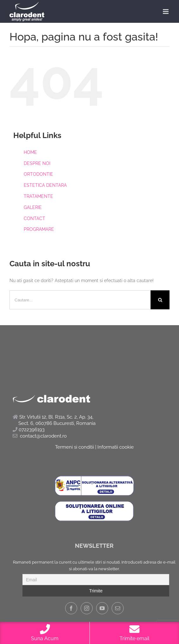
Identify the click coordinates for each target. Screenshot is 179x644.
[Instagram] (87, 608)
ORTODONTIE (38, 174)
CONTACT (34, 218)
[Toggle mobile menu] (166, 12)
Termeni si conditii (74, 447)
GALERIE (33, 207)
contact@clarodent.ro (43, 436)
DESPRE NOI (37, 163)
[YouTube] (102, 608)
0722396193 (29, 430)
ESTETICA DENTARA (45, 185)
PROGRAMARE (39, 229)
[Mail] (118, 608)
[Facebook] (71, 608)
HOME (30, 152)
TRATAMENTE (38, 196)
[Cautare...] (80, 300)
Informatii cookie (116, 447)
